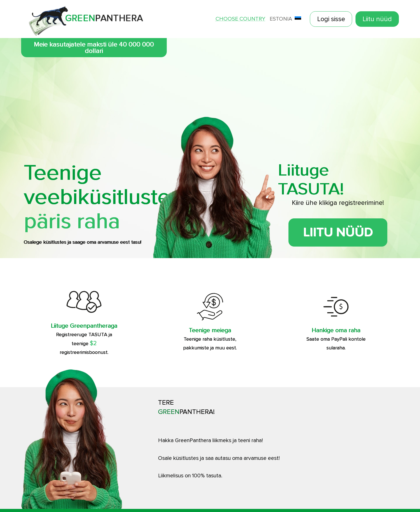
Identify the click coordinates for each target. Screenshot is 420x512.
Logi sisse (331, 19)
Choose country (240, 19)
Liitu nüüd (377, 19)
